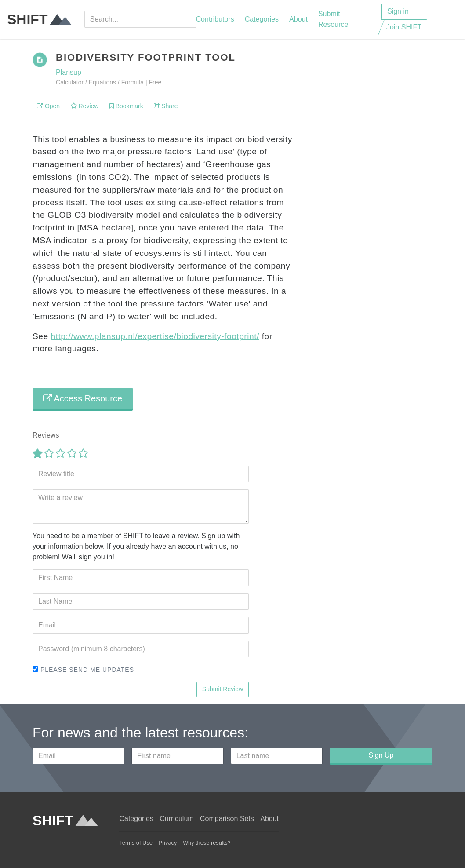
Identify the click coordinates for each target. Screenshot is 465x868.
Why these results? (207, 843)
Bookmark (126, 106)
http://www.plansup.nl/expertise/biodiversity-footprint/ (155, 336)
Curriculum (176, 819)
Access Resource (83, 398)
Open (48, 106)
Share (166, 106)
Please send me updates (83, 670)
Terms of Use (136, 843)
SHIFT (39, 19)
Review (85, 106)
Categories (262, 19)
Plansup (69, 72)
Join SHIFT (404, 27)
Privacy (167, 843)
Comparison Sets (227, 819)
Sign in (398, 11)
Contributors (215, 19)
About (298, 19)
